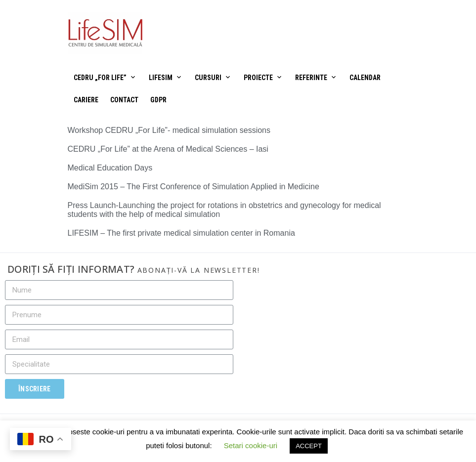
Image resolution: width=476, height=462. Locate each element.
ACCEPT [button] (309, 446)
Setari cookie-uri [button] (251, 445)
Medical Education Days (110, 168)
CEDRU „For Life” (100, 78)
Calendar (365, 78)
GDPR (158, 100)
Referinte (311, 78)
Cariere (86, 100)
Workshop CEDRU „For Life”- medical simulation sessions (169, 130)
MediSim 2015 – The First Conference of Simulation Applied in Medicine (194, 187)
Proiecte (258, 78)
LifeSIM (161, 78)
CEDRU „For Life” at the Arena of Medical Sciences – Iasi (168, 149)
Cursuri (208, 78)
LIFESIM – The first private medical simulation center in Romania (181, 233)
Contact (124, 100)
